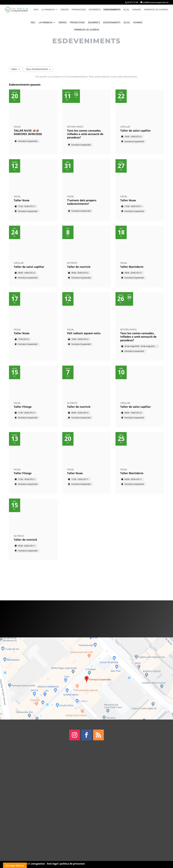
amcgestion (38, 864)
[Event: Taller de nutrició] (87, 257)
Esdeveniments (112, 23)
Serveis (63, 23)
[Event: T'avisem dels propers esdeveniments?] (87, 190)
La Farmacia (45, 23)
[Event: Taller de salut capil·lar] (140, 122)
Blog (127, 23)
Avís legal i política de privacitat (66, 864)
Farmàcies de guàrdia (86, 30)
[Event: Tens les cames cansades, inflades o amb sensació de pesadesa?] (87, 122)
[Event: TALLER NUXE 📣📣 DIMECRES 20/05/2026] (33, 122)
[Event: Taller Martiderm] (140, 257)
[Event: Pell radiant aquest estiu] (87, 326)
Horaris (138, 23)
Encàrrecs (94, 23)
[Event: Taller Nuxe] (33, 190)
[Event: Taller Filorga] (33, 396)
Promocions (77, 23)
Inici (33, 23)
